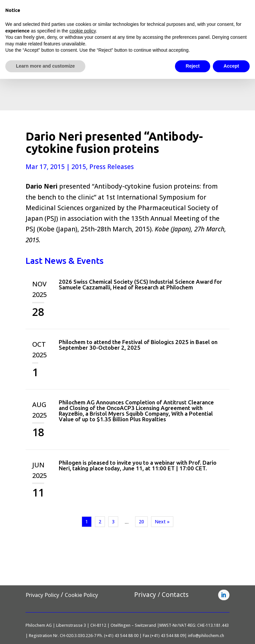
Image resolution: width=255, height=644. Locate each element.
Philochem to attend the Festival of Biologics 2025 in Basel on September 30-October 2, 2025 (138, 345)
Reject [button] (193, 66)
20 (141, 522)
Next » (162, 522)
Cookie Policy (81, 595)
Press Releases (112, 167)
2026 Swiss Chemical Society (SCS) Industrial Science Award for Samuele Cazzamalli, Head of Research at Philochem (140, 284)
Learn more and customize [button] (45, 66)
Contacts (175, 595)
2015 (79, 167)
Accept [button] (231, 66)
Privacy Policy (42, 595)
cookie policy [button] (83, 31)
